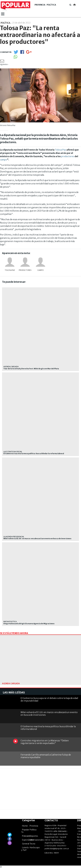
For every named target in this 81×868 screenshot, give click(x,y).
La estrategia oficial (13, 452)
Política (51, 5)
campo (4, 160)
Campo (40, 270)
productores (68, 156)
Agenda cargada (11, 367)
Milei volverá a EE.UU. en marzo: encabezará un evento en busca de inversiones (37, 539)
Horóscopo (35, 848)
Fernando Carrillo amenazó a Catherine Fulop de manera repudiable (46, 756)
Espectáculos (28, 840)
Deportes (34, 836)
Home (25, 826)
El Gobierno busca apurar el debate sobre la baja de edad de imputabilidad (49, 699)
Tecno (32, 844)
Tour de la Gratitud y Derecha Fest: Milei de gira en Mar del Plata (31, 369)
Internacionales (37, 840)
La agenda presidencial (14, 537)
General (26, 844)
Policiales (26, 836)
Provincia (40, 5)
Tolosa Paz (60, 150)
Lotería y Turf (25, 849)
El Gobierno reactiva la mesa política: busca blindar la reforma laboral (34, 454)
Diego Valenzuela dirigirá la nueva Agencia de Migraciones (29, 624)
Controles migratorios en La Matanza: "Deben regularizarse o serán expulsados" (45, 742)
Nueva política (10, 622)
